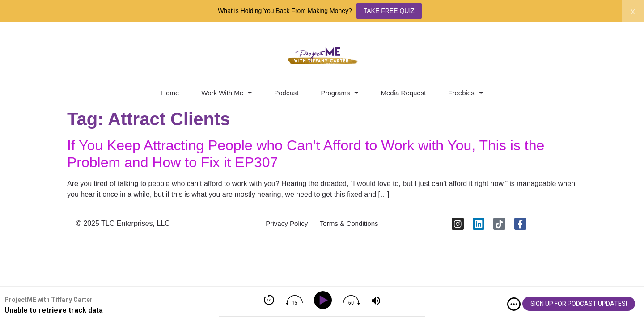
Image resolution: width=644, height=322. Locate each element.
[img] (514, 304)
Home (170, 93)
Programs (339, 93)
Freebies (465, 93)
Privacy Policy (284, 225)
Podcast (286, 93)
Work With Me (227, 93)
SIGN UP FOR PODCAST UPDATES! (579, 304)
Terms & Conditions (351, 225)
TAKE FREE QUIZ (389, 11)
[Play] (324, 300)
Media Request (403, 93)
